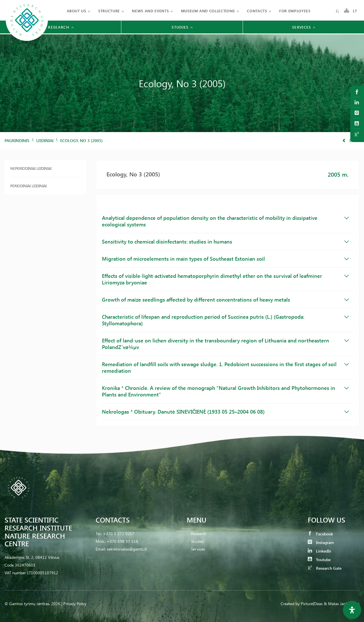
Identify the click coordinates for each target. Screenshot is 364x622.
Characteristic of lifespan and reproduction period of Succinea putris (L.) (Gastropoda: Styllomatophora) (225, 320)
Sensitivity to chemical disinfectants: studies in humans (225, 242)
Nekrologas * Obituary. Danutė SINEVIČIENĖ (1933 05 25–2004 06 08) (225, 412)
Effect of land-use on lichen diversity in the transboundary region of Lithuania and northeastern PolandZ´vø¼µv (225, 344)
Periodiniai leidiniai (28, 186)
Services (198, 549)
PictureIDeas (312, 604)
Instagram (321, 542)
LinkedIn (319, 551)
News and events (150, 11)
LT (355, 11)
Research (199, 534)
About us (77, 11)
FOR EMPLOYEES (295, 11)
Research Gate (325, 568)
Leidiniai (45, 140)
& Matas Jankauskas (342, 604)
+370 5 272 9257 (119, 534)
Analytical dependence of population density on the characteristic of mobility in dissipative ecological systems (225, 221)
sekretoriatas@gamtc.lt (127, 549)
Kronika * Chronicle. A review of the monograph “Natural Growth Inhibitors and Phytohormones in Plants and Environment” (225, 391)
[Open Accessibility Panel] (352, 610)
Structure (109, 11)
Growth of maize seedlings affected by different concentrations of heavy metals (225, 300)
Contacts (257, 11)
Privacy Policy (75, 604)
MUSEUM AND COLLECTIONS (208, 11)
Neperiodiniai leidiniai (31, 168)
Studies (197, 541)
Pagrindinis (17, 140)
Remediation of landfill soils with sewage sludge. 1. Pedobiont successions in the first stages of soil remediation (225, 367)
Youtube (319, 560)
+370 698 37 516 (122, 541)
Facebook (320, 534)
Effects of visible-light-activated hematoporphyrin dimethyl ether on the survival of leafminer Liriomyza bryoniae (225, 279)
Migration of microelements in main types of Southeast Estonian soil (225, 259)
